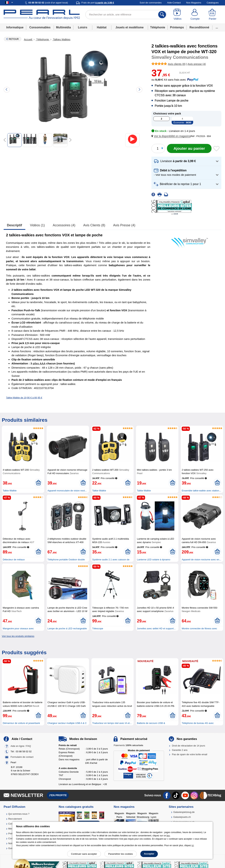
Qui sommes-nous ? (19, 814)
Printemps (177, 27)
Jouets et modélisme (129, 27)
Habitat (102, 27)
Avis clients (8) (94, 225)
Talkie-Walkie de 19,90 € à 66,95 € (24, 398)
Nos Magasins (194, 3)
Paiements (128, 745)
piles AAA (39, 363)
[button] (171, 136)
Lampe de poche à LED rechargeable (67, 628)
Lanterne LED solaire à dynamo (154, 560)
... (217, 27)
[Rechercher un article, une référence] (126, 15)
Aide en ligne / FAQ (21, 746)
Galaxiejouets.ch (182, 817)
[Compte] (195, 15)
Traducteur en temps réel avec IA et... (112, 723)
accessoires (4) (64, 225)
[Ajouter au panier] (189, 148)
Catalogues (213, 3)
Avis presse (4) (124, 225)
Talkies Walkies (61, 39)
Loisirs (83, 27)
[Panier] (213, 15)
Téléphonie (158, 27)
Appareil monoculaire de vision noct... (67, 491)
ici (193, 845)
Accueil (28, 39)
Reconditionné (199, 27)
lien (168, 836)
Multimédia (63, 27)
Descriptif (14, 225)
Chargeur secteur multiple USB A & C (67, 723)
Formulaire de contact (22, 757)
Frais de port (98, 3)
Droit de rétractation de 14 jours (189, 746)
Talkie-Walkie (10, 491)
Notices (12, 843)
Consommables (40, 27)
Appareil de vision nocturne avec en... (201, 560)
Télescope (98, 628)
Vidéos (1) (37, 225)
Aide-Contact (174, 3)
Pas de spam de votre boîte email (190, 754)
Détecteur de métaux (14, 560)
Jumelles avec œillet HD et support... (156, 628)
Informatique (15, 27)
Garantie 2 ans (180, 750)
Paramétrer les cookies (121, 854)
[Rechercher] (162, 15)
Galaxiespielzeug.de (184, 812)
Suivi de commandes (151, 3)
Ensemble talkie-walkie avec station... (201, 491)
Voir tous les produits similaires (18, 636)
